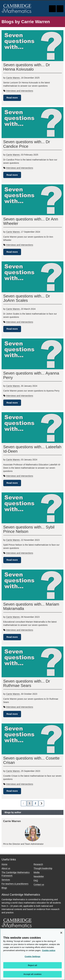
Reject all (32, 965)
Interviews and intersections (20, 91)
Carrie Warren (13, 78)
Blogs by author (13, 812)
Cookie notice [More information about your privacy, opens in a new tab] (49, 950)
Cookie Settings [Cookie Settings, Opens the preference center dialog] (32, 956)
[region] (32, 954)
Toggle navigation (60, 9)
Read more (12, 98)
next (41, 803)
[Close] (61, 933)
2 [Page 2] (35, 803)
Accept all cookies (33, 974)
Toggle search (52, 9)
